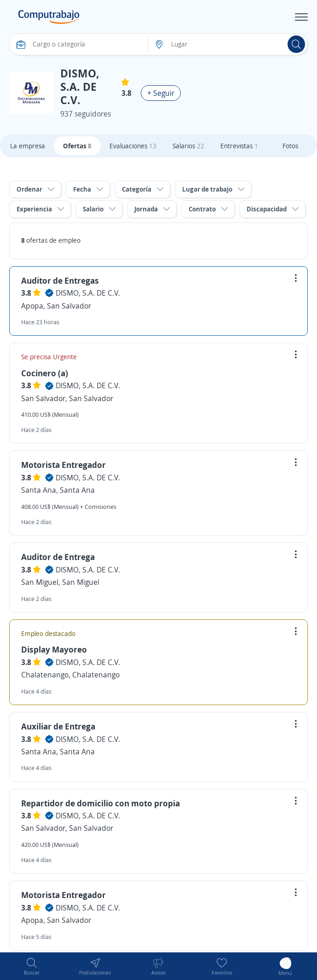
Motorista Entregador (63, 465)
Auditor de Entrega (58, 557)
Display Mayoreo (54, 649)
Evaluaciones (133, 146)
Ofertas (77, 146)
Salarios (188, 146)
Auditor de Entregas (60, 280)
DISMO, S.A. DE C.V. (88, 293)
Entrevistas (239, 146)
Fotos (290, 146)
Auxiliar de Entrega (58, 726)
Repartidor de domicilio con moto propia (101, 803)
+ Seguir (161, 93)
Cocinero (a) (45, 373)
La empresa (28, 146)
